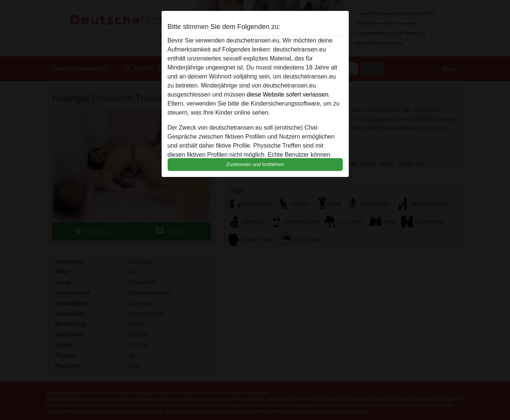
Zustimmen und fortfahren (255, 164)
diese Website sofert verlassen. (288, 94)
